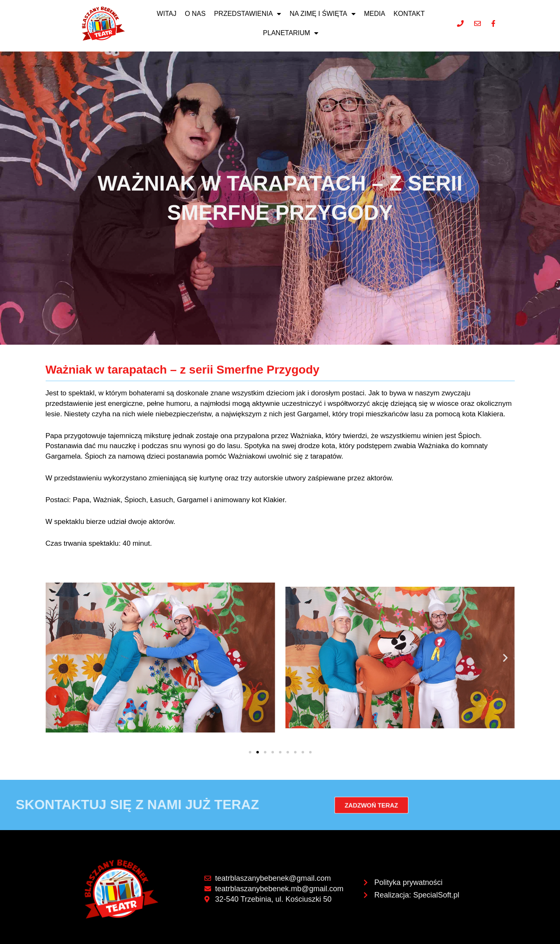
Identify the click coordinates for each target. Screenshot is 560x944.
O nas (195, 14)
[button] (55, 657)
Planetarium (291, 33)
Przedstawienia (248, 14)
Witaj (166, 14)
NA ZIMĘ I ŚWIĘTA (323, 14)
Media (375, 14)
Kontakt (409, 14)
